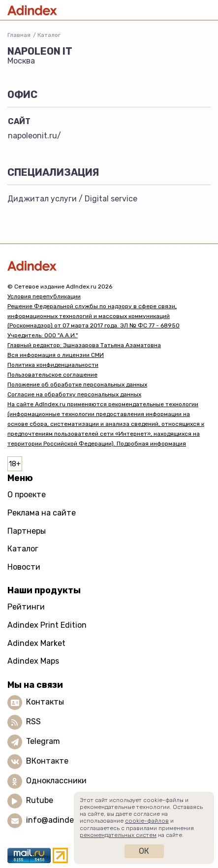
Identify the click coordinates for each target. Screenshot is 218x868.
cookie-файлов (147, 821)
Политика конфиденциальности (53, 365)
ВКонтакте (47, 761)
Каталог (49, 35)
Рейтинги (26, 607)
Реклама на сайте (42, 513)
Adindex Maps (33, 661)
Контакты (45, 702)
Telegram (43, 741)
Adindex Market (36, 643)
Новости (24, 567)
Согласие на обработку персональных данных (74, 394)
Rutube (40, 800)
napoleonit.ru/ (34, 136)
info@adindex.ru (57, 820)
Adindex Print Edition (47, 625)
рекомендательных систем (118, 835)
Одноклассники (56, 781)
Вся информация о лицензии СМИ (56, 355)
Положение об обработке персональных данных (77, 385)
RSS (33, 722)
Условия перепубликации (44, 296)
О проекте (27, 495)
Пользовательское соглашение (52, 375)
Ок (144, 851)
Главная (19, 35)
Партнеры (27, 531)
